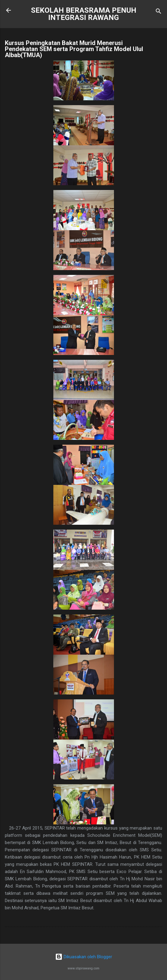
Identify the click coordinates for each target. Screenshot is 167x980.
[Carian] (159, 12)
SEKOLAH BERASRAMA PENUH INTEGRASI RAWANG (84, 14)
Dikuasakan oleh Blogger (84, 957)
